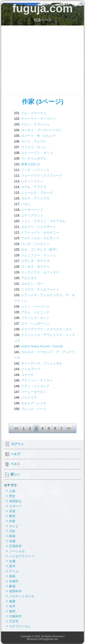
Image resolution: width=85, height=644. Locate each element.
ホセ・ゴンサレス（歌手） (40, 249)
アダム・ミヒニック (35, 312)
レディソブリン (32, 181)
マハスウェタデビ (34, 158)
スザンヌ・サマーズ (35, 261)
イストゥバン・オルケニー (40, 232)
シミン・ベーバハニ (35, 306)
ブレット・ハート (34, 409)
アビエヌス (29, 278)
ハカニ (26, 204)
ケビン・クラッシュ (35, 124)
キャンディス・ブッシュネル (42, 363)
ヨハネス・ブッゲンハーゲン (42, 130)
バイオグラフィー (22, 556)
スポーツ (15, 506)
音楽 (12, 511)
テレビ (14, 526)
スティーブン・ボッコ (37, 153)
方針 (12, 531)
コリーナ (27, 375)
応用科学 (15, 546)
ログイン (17, 444)
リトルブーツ (31, 369)
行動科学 (15, 616)
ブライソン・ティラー (37, 380)
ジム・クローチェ (34, 113)
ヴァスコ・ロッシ (34, 147)
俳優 (12, 541)
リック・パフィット (35, 170)
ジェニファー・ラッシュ (39, 255)
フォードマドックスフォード (42, 176)
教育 (12, 516)
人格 (12, 491)
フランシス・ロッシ (35, 318)
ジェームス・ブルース (37, 193)
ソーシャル (17, 551)
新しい (15, 474)
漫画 (12, 576)
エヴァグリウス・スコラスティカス (46, 329)
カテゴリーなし (20, 626)
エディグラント (32, 215)
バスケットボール (22, 596)
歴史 (12, 496)
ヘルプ (15, 454)
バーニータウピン (34, 392)
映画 (12, 536)
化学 (12, 606)
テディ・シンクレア (35, 386)
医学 (12, 566)
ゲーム (14, 571)
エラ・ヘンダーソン (35, 323)
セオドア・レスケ (34, 403)
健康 (12, 601)
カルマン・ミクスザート (39, 227)
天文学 (14, 621)
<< (16, 428)
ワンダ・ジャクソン (35, 244)
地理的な (15, 501)
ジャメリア (29, 397)
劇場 (12, 586)
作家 (12, 521)
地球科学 (15, 591)
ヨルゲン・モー (32, 284)
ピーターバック (32, 210)
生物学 (14, 581)
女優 (12, 561)
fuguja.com (42, 8)
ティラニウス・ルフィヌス (40, 272)
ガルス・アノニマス (35, 198)
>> (69, 428)
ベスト (15, 464)
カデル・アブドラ (34, 187)
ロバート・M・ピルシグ (38, 136)
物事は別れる (31, 164)
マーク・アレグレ (34, 141)
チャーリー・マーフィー (39, 119)
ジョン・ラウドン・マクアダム (43, 221)
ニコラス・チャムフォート (40, 289)
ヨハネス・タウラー (35, 267)
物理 (12, 611)
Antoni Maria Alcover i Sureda (42, 346)
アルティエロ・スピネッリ (40, 238)
